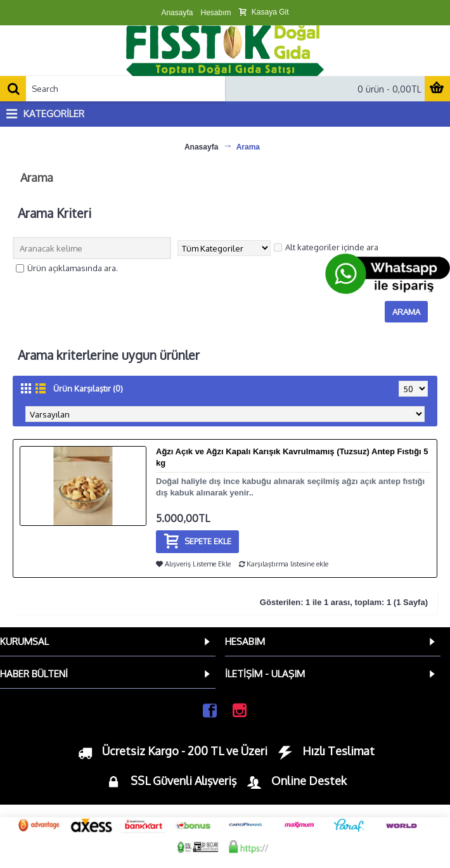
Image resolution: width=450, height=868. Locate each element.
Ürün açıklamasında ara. (67, 268)
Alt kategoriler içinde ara (326, 247)
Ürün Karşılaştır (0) (88, 388)
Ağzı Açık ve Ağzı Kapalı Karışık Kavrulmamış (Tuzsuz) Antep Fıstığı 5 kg (292, 457)
